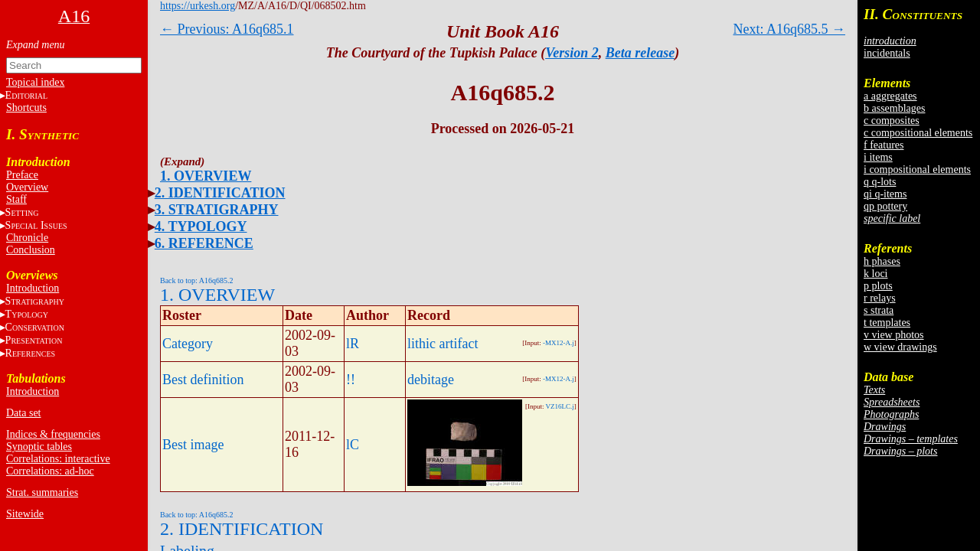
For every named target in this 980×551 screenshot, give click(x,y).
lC (353, 445)
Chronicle (27, 238)
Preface (22, 175)
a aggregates (890, 96)
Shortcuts (26, 108)
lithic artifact (443, 344)
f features (884, 145)
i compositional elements (917, 170)
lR (353, 344)
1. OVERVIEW (206, 176)
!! (351, 380)
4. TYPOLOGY (201, 227)
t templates (887, 323)
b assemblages (894, 108)
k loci (876, 274)
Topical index (35, 82)
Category (188, 344)
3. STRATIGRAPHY (217, 210)
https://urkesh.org (198, 6)
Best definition (203, 380)
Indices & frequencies (53, 434)
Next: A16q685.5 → (790, 29)
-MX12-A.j (559, 343)
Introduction (33, 288)
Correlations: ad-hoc (50, 471)
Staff (16, 199)
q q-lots (880, 182)
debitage (431, 380)
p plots (878, 286)
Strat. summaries (42, 492)
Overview (27, 187)
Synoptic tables (39, 447)
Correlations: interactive (58, 459)
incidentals (887, 53)
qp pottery (885, 206)
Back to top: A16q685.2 (197, 280)
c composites (892, 121)
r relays (880, 298)
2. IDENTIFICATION (220, 193)
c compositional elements (918, 133)
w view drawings (900, 347)
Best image (193, 445)
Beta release (640, 53)
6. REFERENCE (204, 243)
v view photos (894, 335)
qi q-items (885, 194)
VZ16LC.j (560, 406)
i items (878, 157)
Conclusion (31, 250)
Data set (23, 413)
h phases (882, 261)
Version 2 (572, 53)
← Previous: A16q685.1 (227, 29)
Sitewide (25, 514)
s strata (879, 310)
